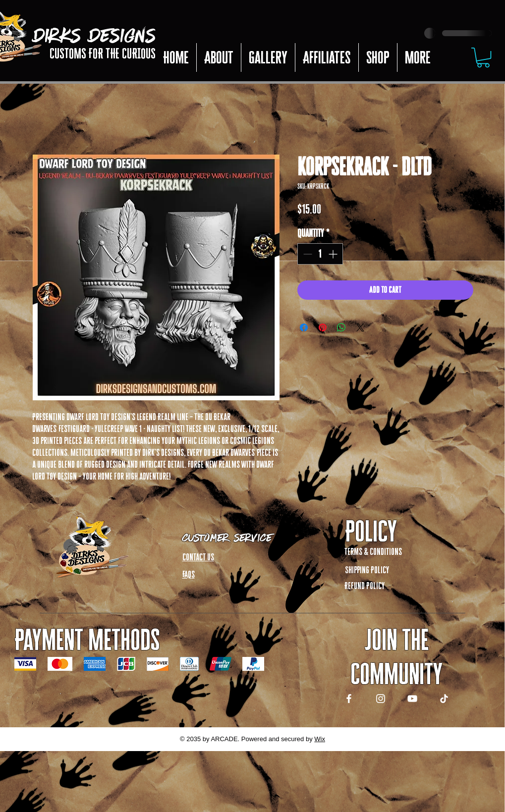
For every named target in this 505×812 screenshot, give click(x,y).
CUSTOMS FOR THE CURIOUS (103, 54)
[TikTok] (444, 699)
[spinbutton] (320, 254)
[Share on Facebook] (304, 327)
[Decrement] (307, 254)
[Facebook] (349, 699)
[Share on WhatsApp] (341, 327)
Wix (320, 739)
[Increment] (334, 254)
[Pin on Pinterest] (323, 327)
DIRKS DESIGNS (95, 32)
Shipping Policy (367, 570)
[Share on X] (360, 327)
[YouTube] (412, 699)
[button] (327, 57)
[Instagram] (381, 699)
